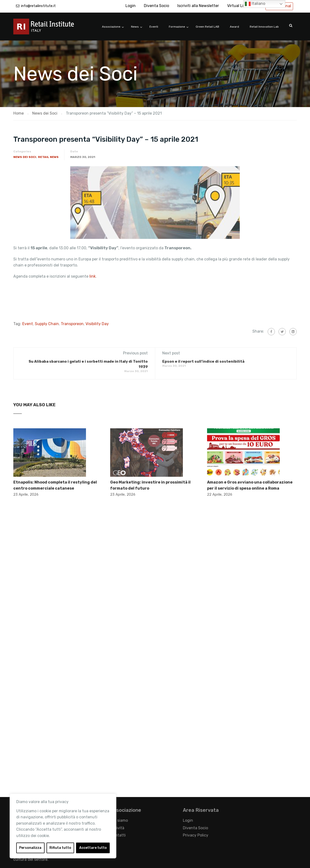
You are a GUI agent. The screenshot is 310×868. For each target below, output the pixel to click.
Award (234, 27)
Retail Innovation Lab (264, 27)
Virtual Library (240, 6)
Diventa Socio (156, 6)
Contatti (118, 835)
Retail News (48, 157)
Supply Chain (47, 324)
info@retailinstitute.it (38, 6)
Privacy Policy (196, 835)
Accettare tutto (93, 848)
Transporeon (72, 324)
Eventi (154, 27)
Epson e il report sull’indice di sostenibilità (203, 361)
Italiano (255, 4)
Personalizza (30, 848)
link (93, 276)
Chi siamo (119, 820)
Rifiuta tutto (60, 848)
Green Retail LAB (207, 27)
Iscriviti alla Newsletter (198, 6)
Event (28, 324)
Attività (117, 828)
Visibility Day (97, 324)
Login (131, 6)
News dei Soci (25, 157)
